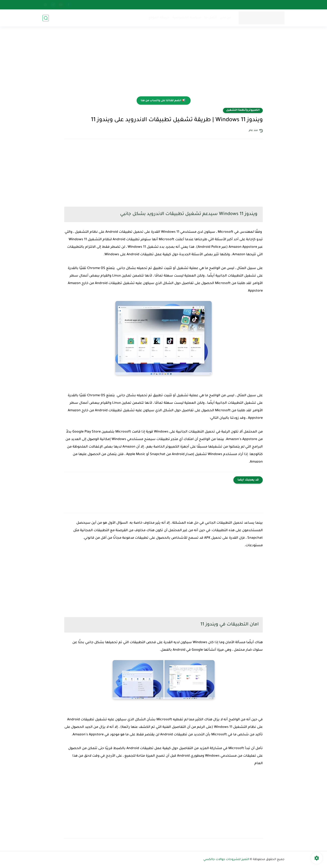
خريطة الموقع (159, 18)
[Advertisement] (163, 64)
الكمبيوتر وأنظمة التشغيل (243, 110)
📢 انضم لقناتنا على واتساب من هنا (163, 101)
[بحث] (46, 18)
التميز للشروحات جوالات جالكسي (226, 860)
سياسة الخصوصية (187, 18)
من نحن (226, 18)
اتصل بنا (211, 18)
